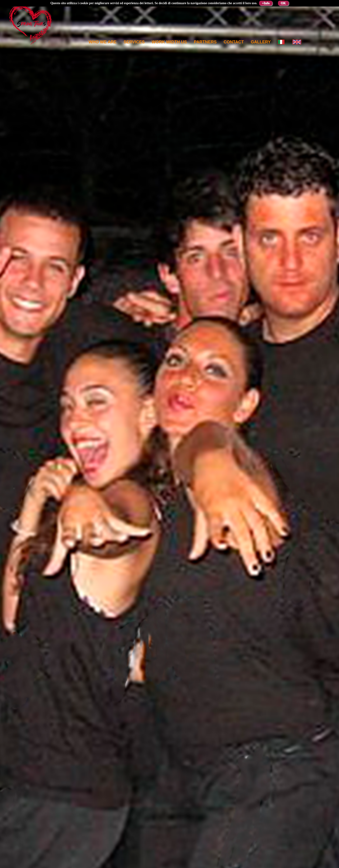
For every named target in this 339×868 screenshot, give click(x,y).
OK (283, 3)
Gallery (261, 42)
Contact (234, 42)
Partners (205, 42)
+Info (266, 3)
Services (134, 42)
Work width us (169, 42)
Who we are (103, 42)
